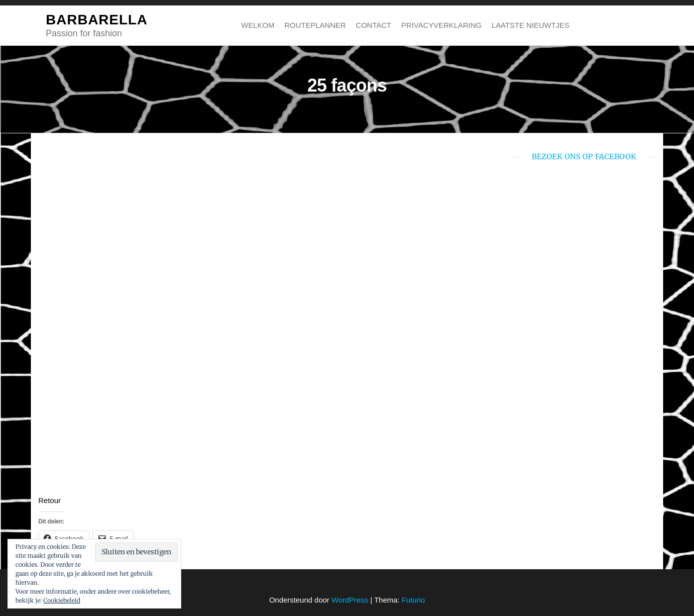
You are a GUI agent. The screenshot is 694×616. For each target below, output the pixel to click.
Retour (50, 500)
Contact (374, 25)
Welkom (258, 25)
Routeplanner (315, 25)
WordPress (350, 600)
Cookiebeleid (62, 600)
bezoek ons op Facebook (584, 156)
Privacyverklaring (441, 25)
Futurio (413, 600)
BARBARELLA (97, 20)
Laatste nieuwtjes (530, 25)
